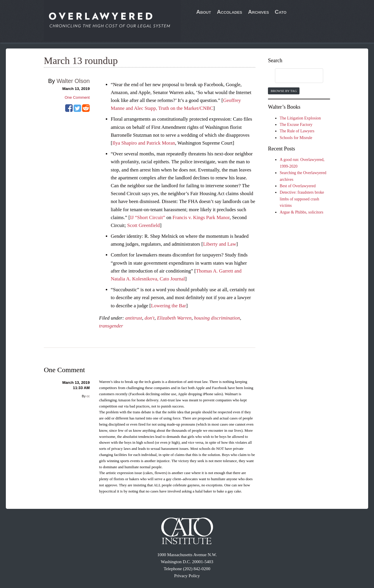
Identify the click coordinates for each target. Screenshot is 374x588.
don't (150, 318)
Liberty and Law (220, 244)
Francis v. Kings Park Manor (201, 217)
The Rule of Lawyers (297, 131)
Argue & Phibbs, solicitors (301, 212)
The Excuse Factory (296, 125)
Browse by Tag (284, 91)
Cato (280, 12)
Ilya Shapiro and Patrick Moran (144, 143)
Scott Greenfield (143, 225)
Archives (259, 12)
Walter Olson (73, 81)
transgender (111, 326)
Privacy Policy (187, 576)
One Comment (77, 97)
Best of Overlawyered (298, 186)
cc (88, 396)
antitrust (134, 318)
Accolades (230, 12)
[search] (293, 76)
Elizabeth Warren (174, 318)
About (204, 12)
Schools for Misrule (296, 138)
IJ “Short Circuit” (148, 217)
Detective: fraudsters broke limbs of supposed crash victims (302, 199)
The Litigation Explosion (300, 118)
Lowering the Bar (169, 306)
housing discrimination (217, 318)
